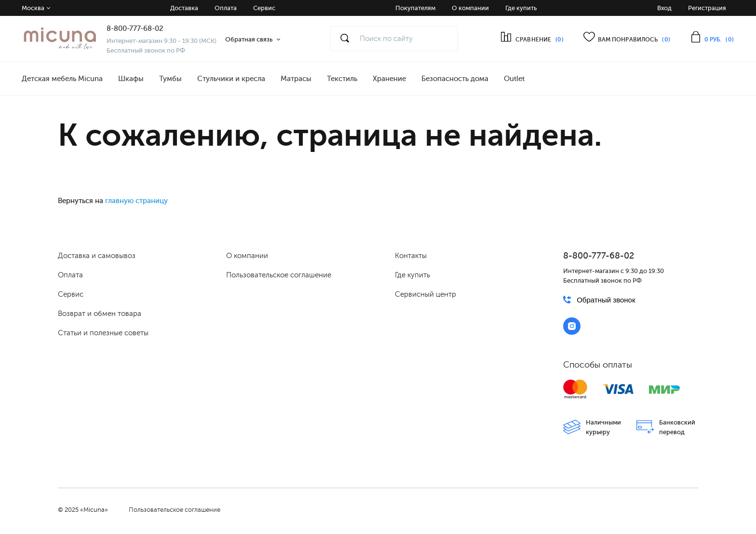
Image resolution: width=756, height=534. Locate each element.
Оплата (226, 8)
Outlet (514, 79)
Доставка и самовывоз (97, 256)
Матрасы (296, 79)
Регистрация (707, 8)
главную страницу (136, 201)
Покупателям (415, 8)
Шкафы (131, 79)
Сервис (264, 8)
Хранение (389, 79)
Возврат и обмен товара (100, 314)
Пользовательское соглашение (279, 275)
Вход (664, 8)
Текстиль (342, 79)
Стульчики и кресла (231, 79)
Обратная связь (249, 39)
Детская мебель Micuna (62, 79)
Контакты (411, 256)
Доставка (184, 8)
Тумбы (170, 79)
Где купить (521, 8)
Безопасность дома (455, 79)
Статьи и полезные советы (103, 333)
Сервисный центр (425, 294)
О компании (470, 8)
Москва (33, 8)
